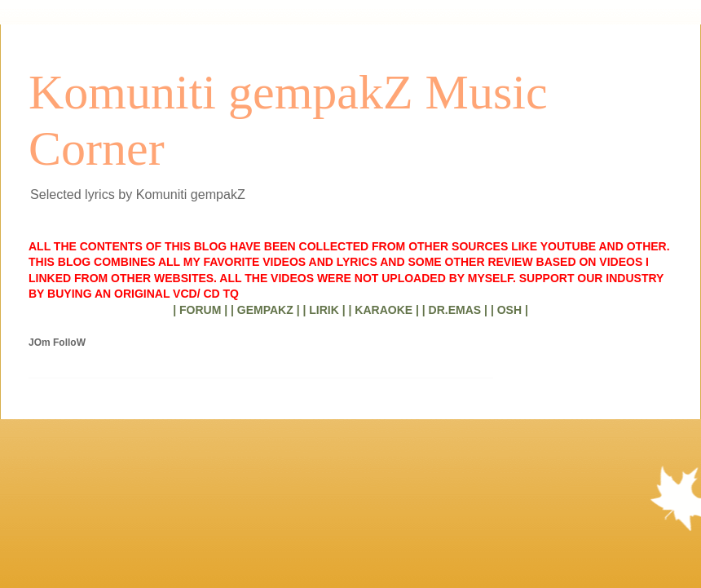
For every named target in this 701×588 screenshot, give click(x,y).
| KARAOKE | (384, 310)
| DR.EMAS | (455, 310)
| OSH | (509, 310)
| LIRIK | (324, 310)
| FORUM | (200, 310)
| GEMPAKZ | (265, 310)
